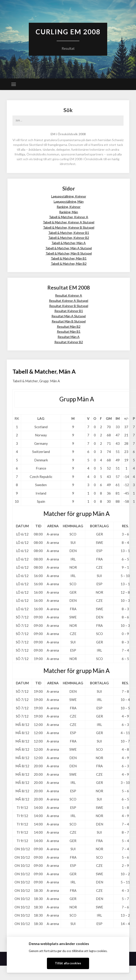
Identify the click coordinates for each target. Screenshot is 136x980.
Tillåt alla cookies (68, 963)
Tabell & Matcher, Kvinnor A (69, 217)
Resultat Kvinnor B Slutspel (69, 306)
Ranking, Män (69, 212)
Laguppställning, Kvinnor (69, 196)
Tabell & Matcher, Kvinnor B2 (69, 238)
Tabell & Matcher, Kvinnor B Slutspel (69, 227)
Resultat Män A (69, 337)
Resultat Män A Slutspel (69, 316)
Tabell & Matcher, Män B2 (69, 264)
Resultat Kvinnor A (69, 295)
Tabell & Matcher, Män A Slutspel (69, 248)
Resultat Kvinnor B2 (69, 342)
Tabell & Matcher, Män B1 (69, 258)
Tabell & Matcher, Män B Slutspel (69, 253)
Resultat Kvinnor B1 (69, 311)
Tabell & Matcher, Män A (69, 243)
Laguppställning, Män (69, 201)
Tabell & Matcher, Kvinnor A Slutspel (69, 222)
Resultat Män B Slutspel (69, 321)
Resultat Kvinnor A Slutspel (69, 301)
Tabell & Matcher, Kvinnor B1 (69, 233)
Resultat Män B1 (69, 331)
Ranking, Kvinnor (69, 207)
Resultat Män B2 (69, 326)
